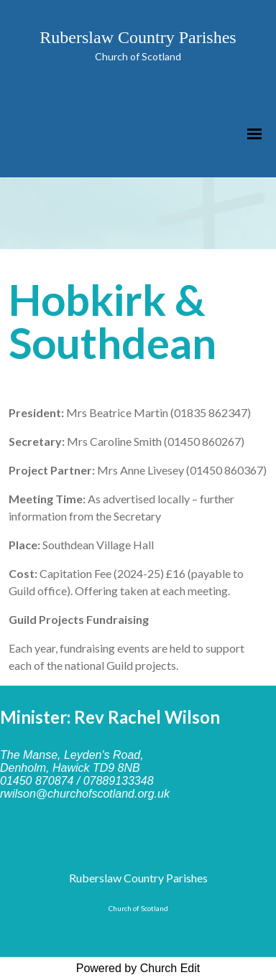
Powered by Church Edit (138, 968)
